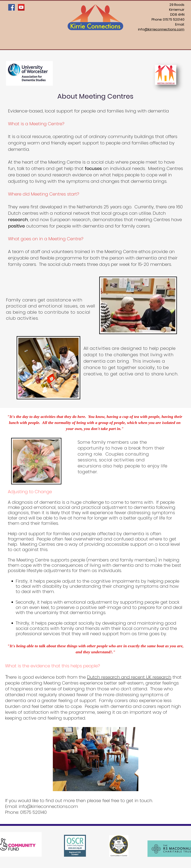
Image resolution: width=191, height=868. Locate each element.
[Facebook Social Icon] (12, 7)
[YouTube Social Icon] (21, 7)
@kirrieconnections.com (164, 29)
